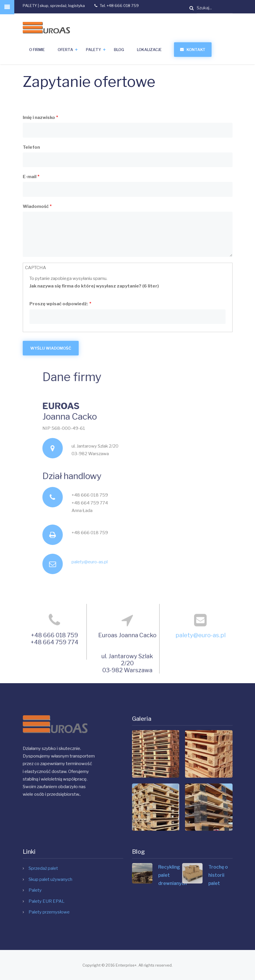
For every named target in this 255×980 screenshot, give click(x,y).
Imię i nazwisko (39, 118)
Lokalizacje (149, 50)
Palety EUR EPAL (46, 901)
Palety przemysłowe (49, 912)
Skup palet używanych (50, 879)
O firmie (37, 50)
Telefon (31, 147)
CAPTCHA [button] (36, 268)
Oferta (65, 50)
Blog (119, 50)
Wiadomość (36, 206)
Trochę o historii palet (218, 875)
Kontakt (196, 50)
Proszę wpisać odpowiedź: (59, 304)
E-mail (30, 177)
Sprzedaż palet (43, 868)
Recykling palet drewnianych (170, 875)
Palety (94, 50)
